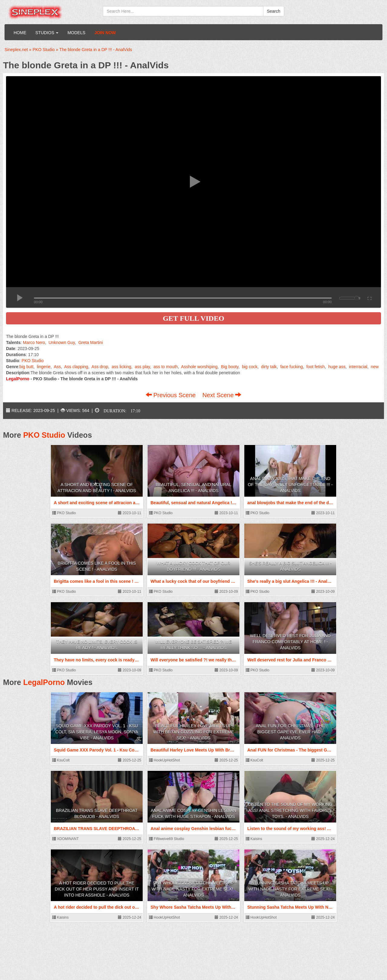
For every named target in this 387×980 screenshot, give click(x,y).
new (375, 367)
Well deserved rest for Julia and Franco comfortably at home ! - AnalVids (290, 642)
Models (76, 33)
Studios (47, 33)
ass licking (121, 367)
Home (20, 33)
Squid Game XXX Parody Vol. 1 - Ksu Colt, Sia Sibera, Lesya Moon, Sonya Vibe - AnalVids (97, 732)
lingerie (44, 367)
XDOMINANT (65, 839)
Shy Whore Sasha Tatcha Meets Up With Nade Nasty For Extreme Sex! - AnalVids (193, 889)
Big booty (230, 367)
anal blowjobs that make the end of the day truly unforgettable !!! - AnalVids (290, 485)
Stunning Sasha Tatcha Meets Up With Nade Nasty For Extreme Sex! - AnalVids (290, 889)
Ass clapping (76, 367)
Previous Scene (172, 395)
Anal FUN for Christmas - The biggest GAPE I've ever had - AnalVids (290, 732)
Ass (57, 367)
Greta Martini (91, 342)
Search (274, 11)
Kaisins (254, 839)
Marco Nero (34, 342)
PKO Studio (33, 361)
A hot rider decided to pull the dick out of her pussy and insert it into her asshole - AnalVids (97, 889)
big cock (250, 367)
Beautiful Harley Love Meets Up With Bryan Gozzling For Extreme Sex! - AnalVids (193, 732)
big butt (26, 367)
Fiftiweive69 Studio (167, 839)
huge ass (337, 367)
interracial (358, 367)
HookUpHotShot (164, 760)
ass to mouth (166, 367)
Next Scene (222, 395)
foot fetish (315, 367)
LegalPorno (44, 682)
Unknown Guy (62, 342)
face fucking (292, 367)
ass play (142, 367)
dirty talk (269, 367)
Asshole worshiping (199, 367)
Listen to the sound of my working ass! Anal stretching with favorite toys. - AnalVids (290, 810)
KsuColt (61, 760)
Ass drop (100, 367)
